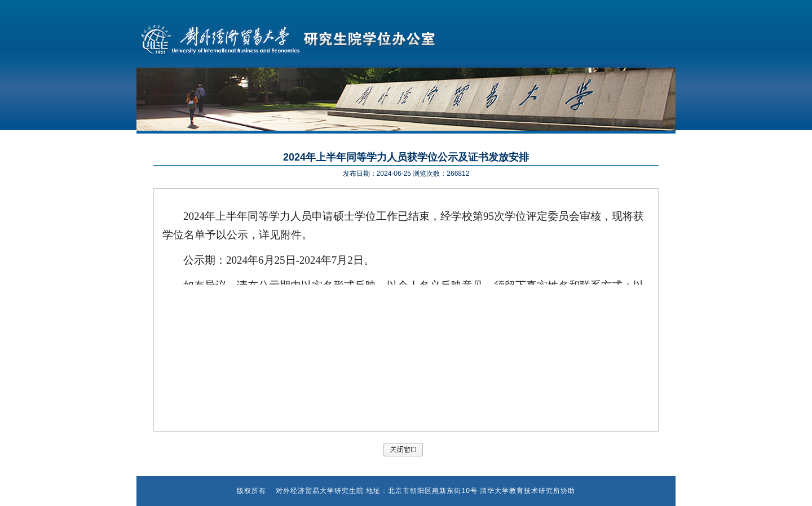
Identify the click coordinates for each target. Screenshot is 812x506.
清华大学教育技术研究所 (520, 491)
